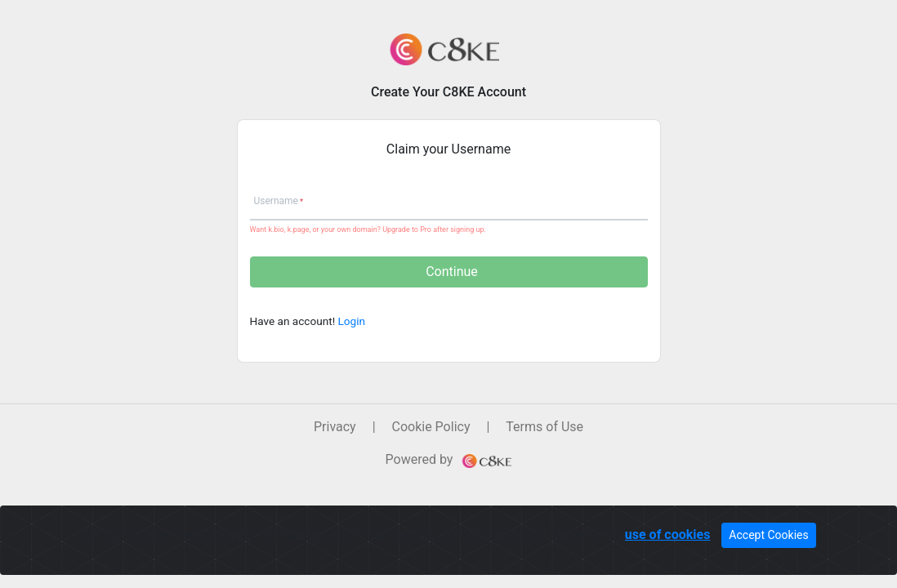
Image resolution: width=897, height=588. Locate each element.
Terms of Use (544, 427)
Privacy (335, 427)
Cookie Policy (431, 427)
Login (352, 321)
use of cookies (668, 535)
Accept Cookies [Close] (768, 535)
